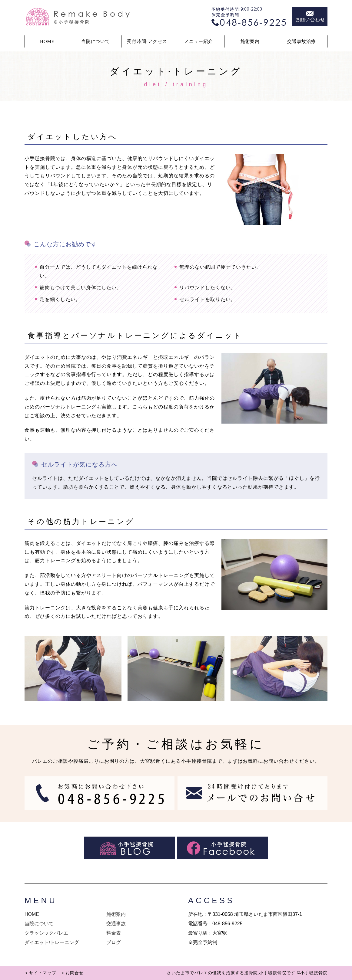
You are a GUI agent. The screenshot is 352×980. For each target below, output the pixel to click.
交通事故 (116, 924)
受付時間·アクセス (147, 41)
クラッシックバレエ (46, 933)
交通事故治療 (302, 41)
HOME (47, 41)
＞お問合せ (72, 973)
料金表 (114, 933)
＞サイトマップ (40, 973)
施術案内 (250, 41)
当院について (39, 924)
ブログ (114, 942)
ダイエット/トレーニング (52, 942)
